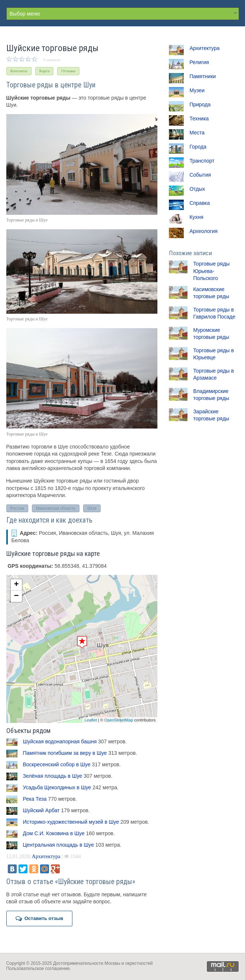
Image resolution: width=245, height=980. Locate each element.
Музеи (197, 90)
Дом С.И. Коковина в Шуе (54, 833)
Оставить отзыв (40, 919)
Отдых (197, 189)
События (200, 175)
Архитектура (46, 856)
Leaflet (91, 720)
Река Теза (35, 799)
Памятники (202, 76)
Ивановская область (56, 508)
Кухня (196, 217)
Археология (203, 231)
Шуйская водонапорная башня (60, 741)
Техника (199, 119)
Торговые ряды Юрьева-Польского (211, 271)
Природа (200, 104)
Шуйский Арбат (41, 810)
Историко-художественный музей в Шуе (71, 822)
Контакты (19, 71)
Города (198, 147)
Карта (45, 71)
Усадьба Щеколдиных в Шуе (57, 787)
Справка (200, 203)
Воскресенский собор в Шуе (57, 764)
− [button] (16, 596)
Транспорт (202, 161)
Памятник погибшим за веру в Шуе (65, 753)
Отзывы (68, 71)
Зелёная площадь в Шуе (53, 776)
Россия (17, 508)
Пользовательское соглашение (38, 969)
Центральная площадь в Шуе (58, 845)
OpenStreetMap (119, 720)
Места (197, 133)
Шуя (92, 508)
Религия (199, 62)
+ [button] (16, 585)
